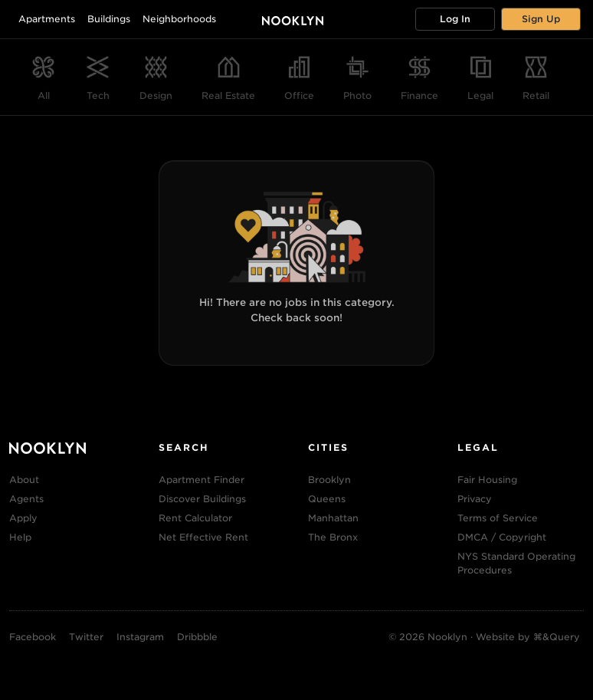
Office (299, 95)
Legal (480, 95)
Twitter (86, 637)
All (44, 95)
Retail (536, 95)
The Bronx (333, 537)
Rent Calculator (195, 518)
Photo (357, 95)
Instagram (140, 637)
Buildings (109, 19)
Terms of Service (498, 518)
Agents (26, 499)
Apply (23, 518)
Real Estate (228, 95)
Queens (327, 499)
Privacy (475, 499)
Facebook (33, 637)
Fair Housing (487, 480)
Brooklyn (329, 480)
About (24, 480)
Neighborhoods (179, 19)
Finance (419, 95)
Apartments (47, 19)
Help (20, 537)
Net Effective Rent (203, 537)
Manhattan (333, 518)
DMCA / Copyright (502, 537)
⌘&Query (557, 637)
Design (156, 95)
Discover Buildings (202, 499)
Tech (98, 95)
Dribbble (197, 637)
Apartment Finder (201, 480)
